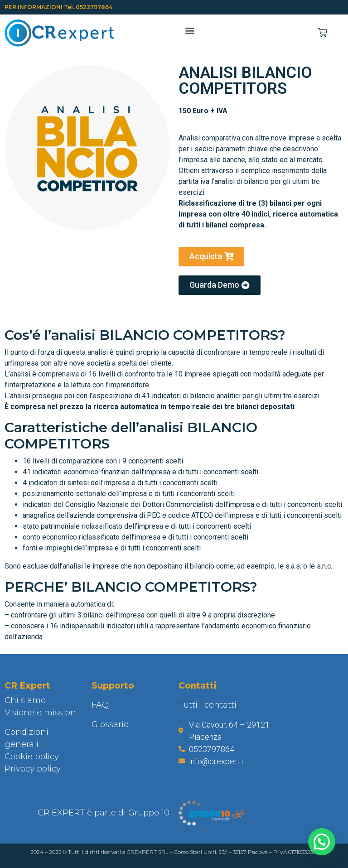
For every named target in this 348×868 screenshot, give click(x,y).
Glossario (110, 724)
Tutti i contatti (208, 705)
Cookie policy (32, 757)
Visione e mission (40, 713)
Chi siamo (25, 700)
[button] (190, 31)
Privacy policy (33, 769)
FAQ (100, 705)
